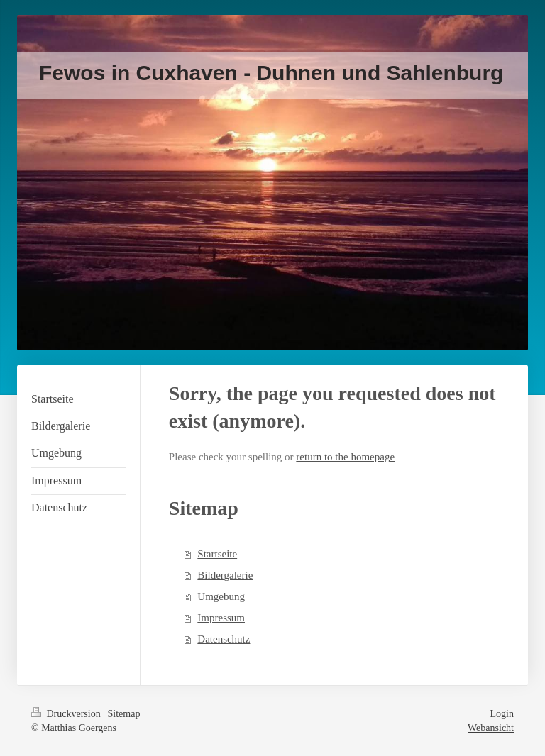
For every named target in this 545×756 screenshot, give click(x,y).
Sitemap (124, 714)
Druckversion (67, 714)
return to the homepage (345, 457)
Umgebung (221, 596)
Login (502, 714)
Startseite (217, 554)
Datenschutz (224, 639)
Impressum (221, 618)
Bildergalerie (225, 575)
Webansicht (491, 728)
